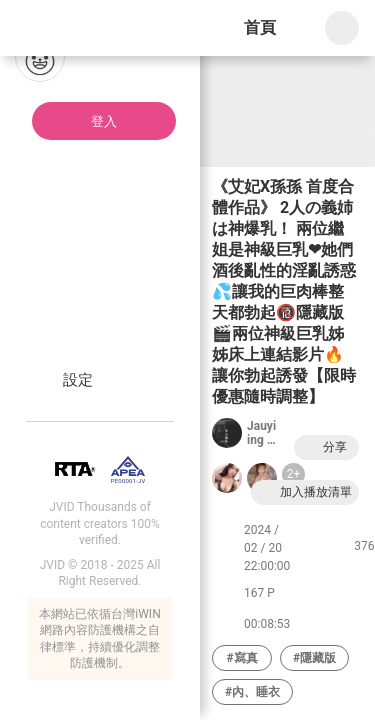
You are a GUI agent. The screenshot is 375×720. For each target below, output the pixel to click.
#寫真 (241, 658)
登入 (104, 121)
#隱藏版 (314, 658)
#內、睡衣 (252, 692)
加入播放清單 (305, 492)
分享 (324, 447)
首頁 (260, 27)
